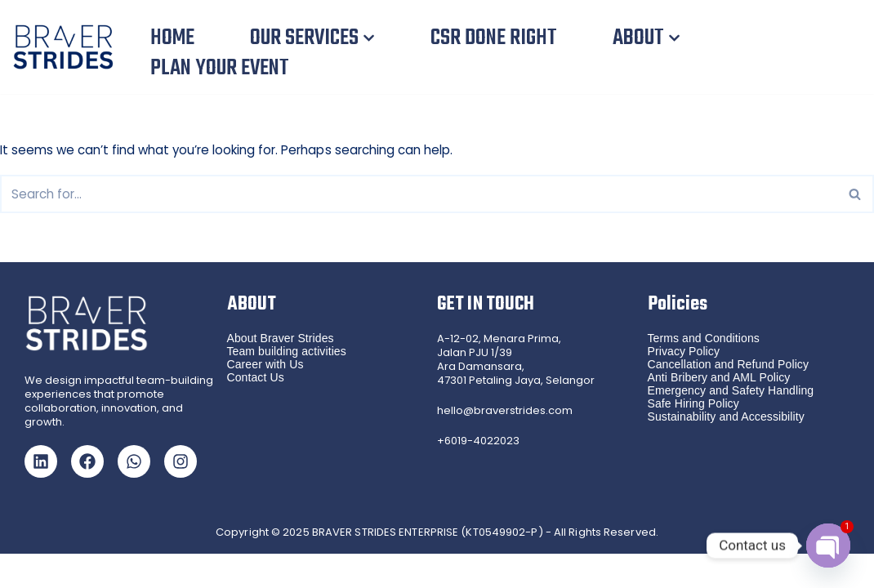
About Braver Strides (281, 372)
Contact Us (256, 412)
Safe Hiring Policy (693, 438)
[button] (367, 38)
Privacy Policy (684, 385)
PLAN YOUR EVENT (219, 68)
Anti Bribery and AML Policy (719, 412)
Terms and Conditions (704, 372)
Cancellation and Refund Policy (729, 399)
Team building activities (287, 385)
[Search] (419, 193)
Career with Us (265, 399)
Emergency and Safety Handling (731, 425)
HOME (172, 38)
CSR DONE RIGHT (492, 38)
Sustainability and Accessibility (726, 451)
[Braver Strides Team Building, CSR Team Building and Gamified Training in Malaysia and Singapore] (67, 47)
